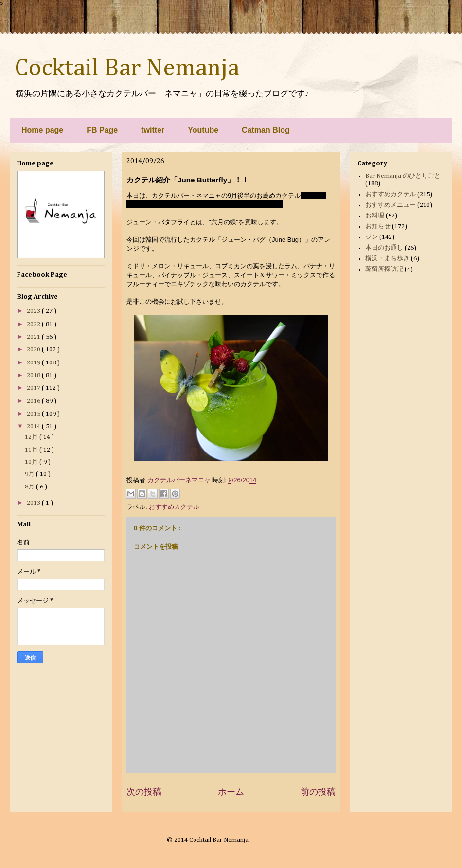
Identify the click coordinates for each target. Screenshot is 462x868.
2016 (34, 401)
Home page (42, 130)
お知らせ (378, 226)
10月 (32, 462)
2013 (34, 503)
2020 (34, 350)
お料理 (375, 216)
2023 (34, 311)
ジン (372, 237)
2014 (34, 426)
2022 (34, 324)
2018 (34, 375)
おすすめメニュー (391, 205)
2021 (34, 337)
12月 (32, 437)
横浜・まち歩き (387, 259)
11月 (32, 450)
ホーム (231, 792)
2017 (34, 388)
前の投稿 (318, 792)
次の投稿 (144, 792)
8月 (30, 487)
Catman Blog (266, 130)
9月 (30, 474)
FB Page (102, 130)
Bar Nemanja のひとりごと (403, 176)
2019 (34, 363)
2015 (34, 414)
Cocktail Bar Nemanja (127, 69)
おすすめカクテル (174, 507)
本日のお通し (384, 248)
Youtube (203, 130)
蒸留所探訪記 (384, 269)
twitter (153, 130)
